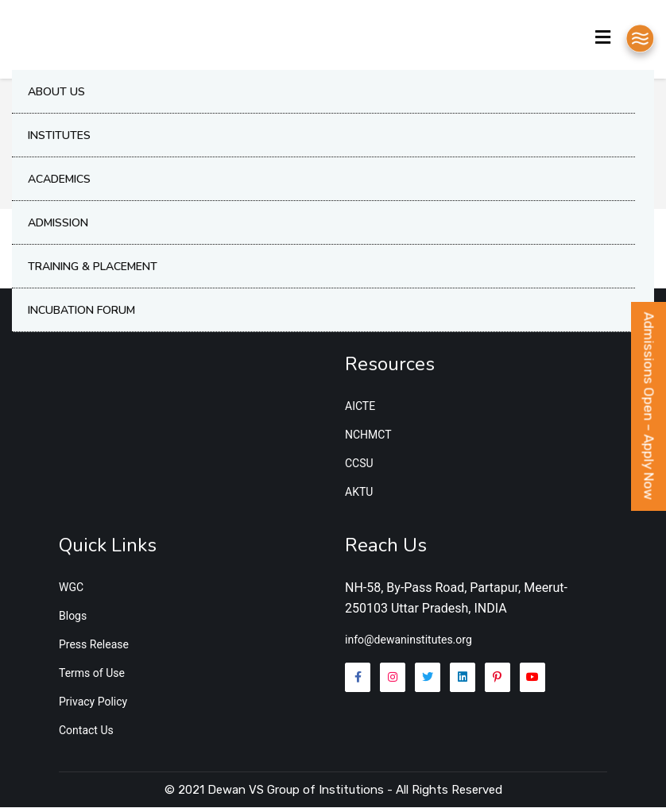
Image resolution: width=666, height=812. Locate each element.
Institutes (59, 139)
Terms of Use (92, 678)
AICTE (360, 411)
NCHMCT (368, 439)
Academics (59, 182)
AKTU (359, 497)
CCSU (359, 468)
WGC (71, 592)
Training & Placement (93, 270)
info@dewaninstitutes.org (409, 645)
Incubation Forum (81, 313)
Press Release (94, 649)
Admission (58, 226)
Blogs (73, 621)
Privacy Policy (93, 706)
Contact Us (86, 735)
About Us (56, 95)
